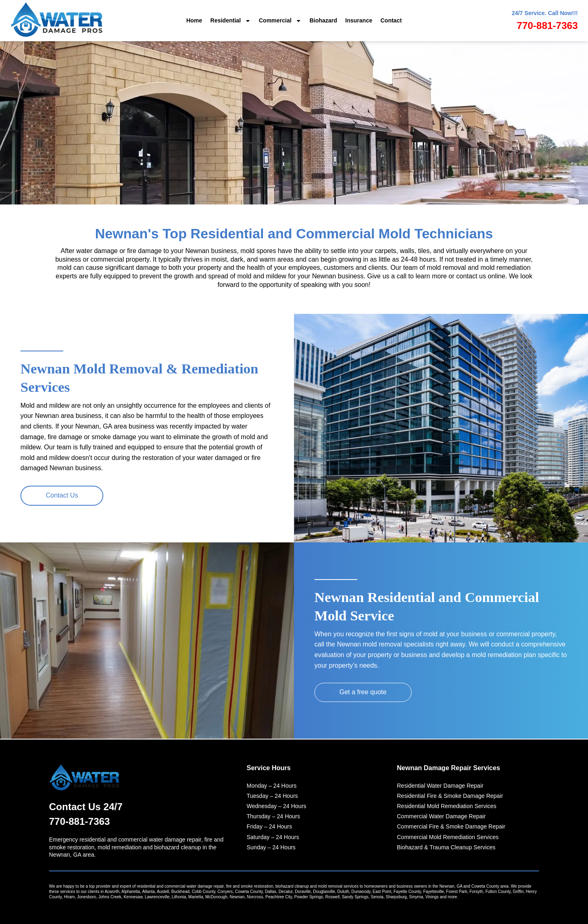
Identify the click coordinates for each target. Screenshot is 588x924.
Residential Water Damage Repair (440, 786)
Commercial (280, 21)
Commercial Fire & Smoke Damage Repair (451, 827)
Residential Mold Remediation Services (447, 806)
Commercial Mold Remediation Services (448, 837)
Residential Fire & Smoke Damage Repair (450, 796)
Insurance (359, 20)
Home (194, 20)
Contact (391, 20)
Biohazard (323, 20)
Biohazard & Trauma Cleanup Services (446, 847)
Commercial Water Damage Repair (441, 817)
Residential (231, 21)
